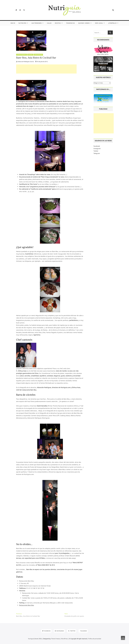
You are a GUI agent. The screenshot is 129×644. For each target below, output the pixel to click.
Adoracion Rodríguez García (25, 62)
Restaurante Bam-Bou (27, 605)
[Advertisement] (46, 69)
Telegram (97, 153)
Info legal (99, 23)
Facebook (97, 146)
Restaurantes (38, 55)
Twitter (96, 151)
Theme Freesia (56, 639)
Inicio (13, 23)
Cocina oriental (22, 55)
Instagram (97, 149)
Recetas (58, 23)
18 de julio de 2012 (42, 62)
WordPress (64, 639)
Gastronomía (37, 23)
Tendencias (70, 23)
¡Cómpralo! (112, 23)
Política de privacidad (95, 639)
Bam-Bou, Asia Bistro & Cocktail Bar (36, 58)
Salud (49, 23)
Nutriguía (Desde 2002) (35, 639)
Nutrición (22, 23)
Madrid (30, 55)
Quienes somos (84, 23)
